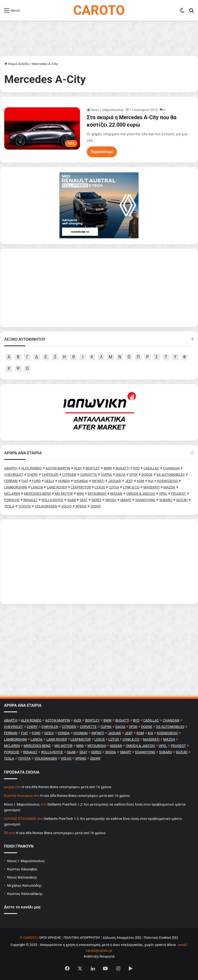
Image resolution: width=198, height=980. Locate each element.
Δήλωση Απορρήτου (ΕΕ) (122, 938)
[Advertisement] (99, 562)
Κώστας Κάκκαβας (22, 869)
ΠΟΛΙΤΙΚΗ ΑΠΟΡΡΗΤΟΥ (82, 938)
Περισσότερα (102, 152)
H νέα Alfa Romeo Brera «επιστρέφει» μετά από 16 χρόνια (66, 787)
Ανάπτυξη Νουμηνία (99, 956)
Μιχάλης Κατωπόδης (24, 885)
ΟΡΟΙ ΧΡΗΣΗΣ (50, 938)
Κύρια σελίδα (16, 64)
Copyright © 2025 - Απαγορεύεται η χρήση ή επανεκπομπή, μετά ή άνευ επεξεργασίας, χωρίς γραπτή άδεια (93, 945)
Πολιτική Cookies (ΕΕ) (161, 938)
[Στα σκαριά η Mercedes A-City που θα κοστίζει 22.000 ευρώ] (42, 128)
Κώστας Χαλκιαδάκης (25, 894)
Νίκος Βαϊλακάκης (22, 877)
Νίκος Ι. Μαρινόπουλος (26, 861)
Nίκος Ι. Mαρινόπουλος (107, 110)
